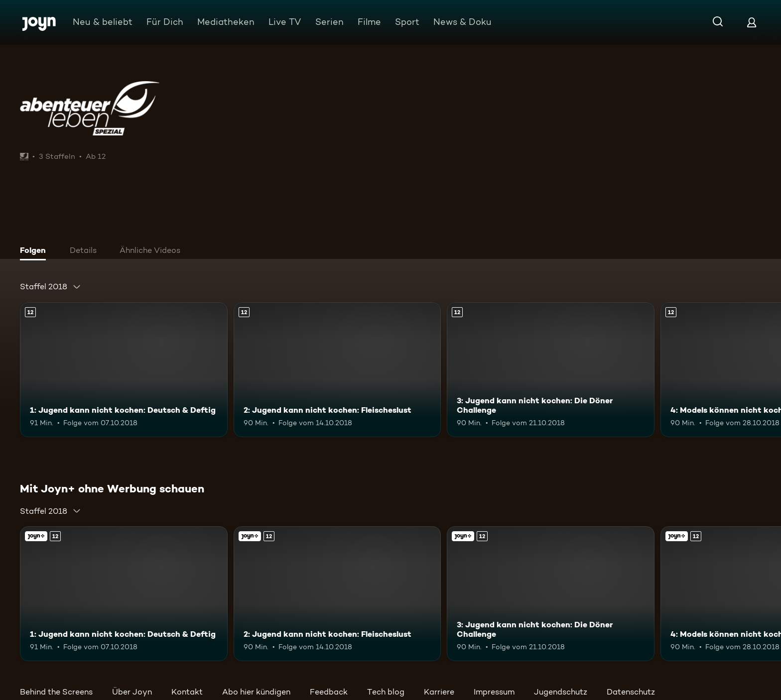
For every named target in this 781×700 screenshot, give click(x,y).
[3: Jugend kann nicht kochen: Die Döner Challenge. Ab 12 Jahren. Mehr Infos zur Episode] (551, 370)
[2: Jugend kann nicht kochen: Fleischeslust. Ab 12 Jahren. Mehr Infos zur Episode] (337, 370)
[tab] (35, 251)
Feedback (329, 692)
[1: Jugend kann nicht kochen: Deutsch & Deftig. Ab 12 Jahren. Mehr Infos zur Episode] (124, 370)
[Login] (752, 22)
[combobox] (51, 287)
